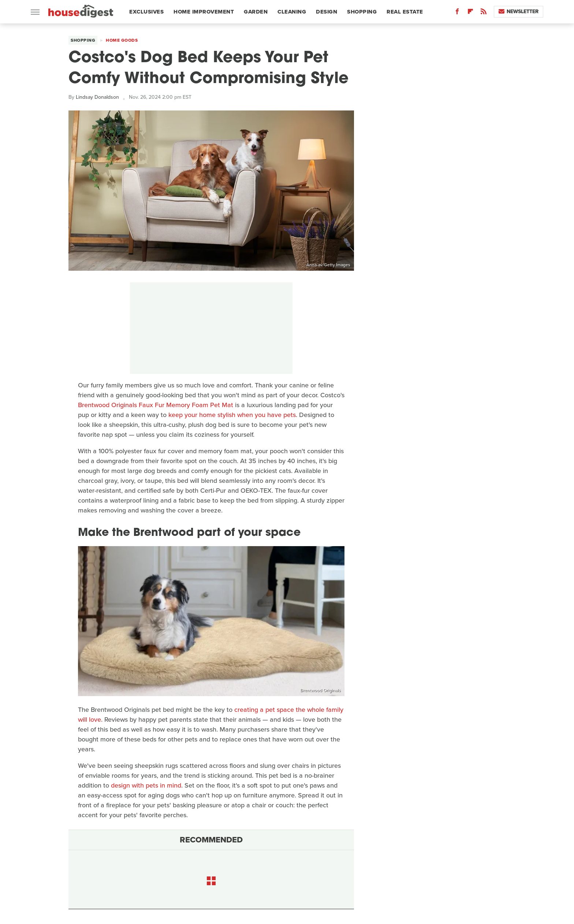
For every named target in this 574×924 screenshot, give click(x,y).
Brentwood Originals (320, 690)
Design (327, 12)
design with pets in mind (146, 785)
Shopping (362, 12)
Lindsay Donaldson (97, 97)
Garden (256, 12)
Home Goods (122, 40)
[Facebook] (457, 13)
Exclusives (146, 12)
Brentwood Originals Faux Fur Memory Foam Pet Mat (156, 405)
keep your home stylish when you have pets (232, 415)
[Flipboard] (470, 13)
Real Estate (405, 12)
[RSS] (484, 13)
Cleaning (292, 12)
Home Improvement (204, 12)
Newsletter (519, 12)
